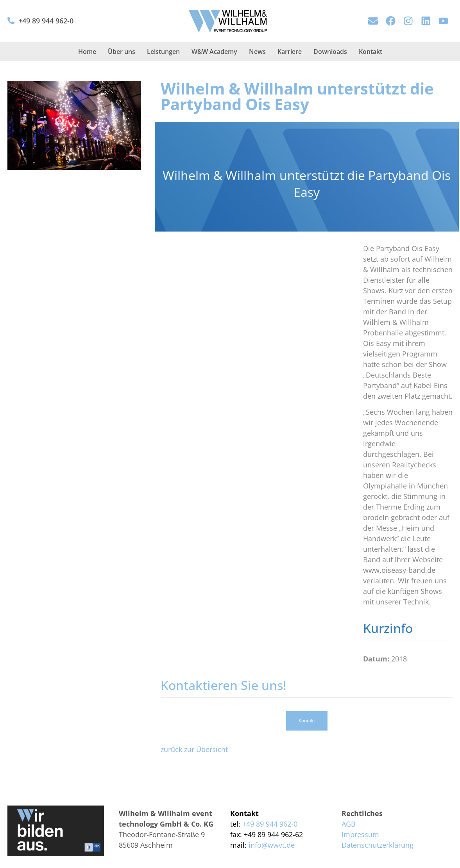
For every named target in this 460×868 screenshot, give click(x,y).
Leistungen (163, 52)
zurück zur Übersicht (194, 749)
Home (87, 52)
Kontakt (371, 52)
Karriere (290, 52)
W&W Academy (214, 52)
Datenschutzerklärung (378, 845)
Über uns (122, 52)
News (257, 52)
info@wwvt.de (272, 845)
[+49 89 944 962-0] (11, 21)
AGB (349, 824)
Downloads (330, 52)
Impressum (360, 834)
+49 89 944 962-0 (46, 21)
